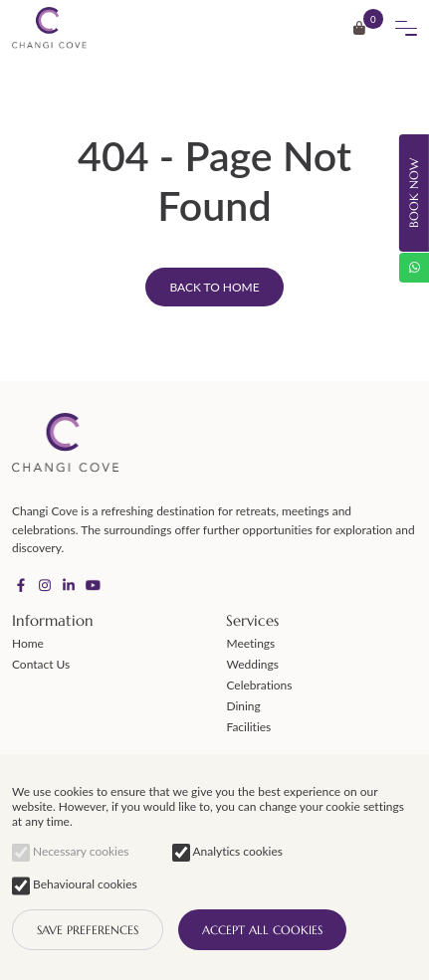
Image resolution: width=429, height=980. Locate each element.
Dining (243, 706)
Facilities (248, 727)
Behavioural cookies (75, 885)
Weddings (252, 664)
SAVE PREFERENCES (88, 930)
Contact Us (41, 664)
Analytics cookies (227, 852)
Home (28, 643)
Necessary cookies (70, 852)
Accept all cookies (262, 930)
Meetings (250, 643)
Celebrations (259, 685)
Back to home (214, 287)
